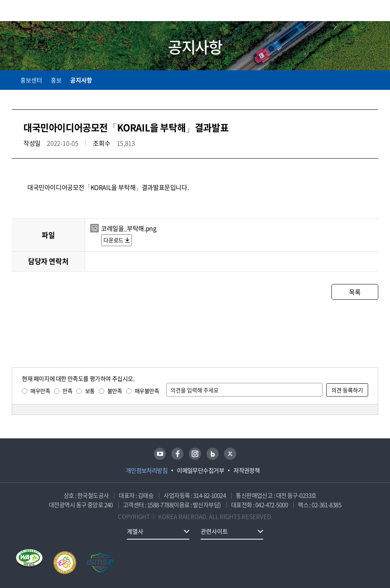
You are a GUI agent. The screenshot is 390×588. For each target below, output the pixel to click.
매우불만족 (147, 391)
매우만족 (40, 391)
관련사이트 (214, 531)
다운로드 (113, 240)
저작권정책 (247, 470)
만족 (67, 391)
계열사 (135, 531)
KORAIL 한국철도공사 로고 (42, 11)
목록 (355, 292)
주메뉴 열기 (374, 12)
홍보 (56, 80)
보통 (90, 391)
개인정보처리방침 (147, 470)
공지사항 (81, 80)
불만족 (115, 391)
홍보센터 (31, 80)
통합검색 (360, 12)
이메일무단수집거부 (200, 470)
